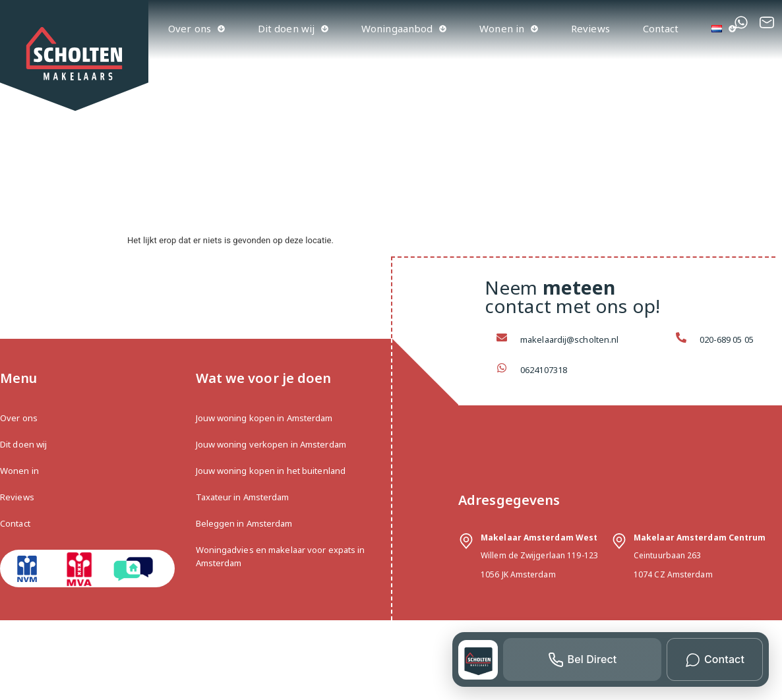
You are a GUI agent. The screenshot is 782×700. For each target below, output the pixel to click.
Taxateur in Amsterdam (243, 497)
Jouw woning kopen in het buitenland (271, 471)
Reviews (590, 28)
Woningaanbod (404, 29)
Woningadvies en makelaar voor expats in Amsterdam (281, 556)
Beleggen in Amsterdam (244, 523)
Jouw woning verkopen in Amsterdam (271, 444)
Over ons (196, 29)
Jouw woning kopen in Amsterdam (264, 418)
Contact (661, 28)
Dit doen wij (293, 29)
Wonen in (509, 29)
